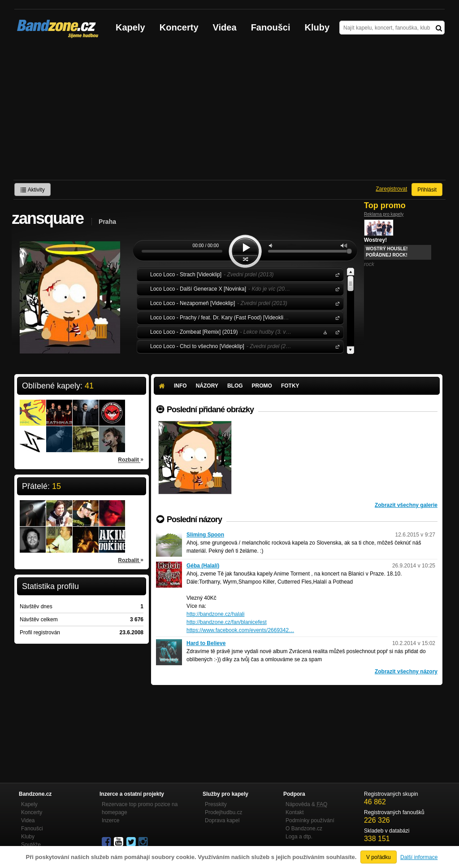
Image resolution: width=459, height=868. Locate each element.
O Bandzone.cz (304, 829)
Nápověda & (306, 804)
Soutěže (31, 845)
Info (180, 386)
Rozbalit (131, 459)
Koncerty (179, 27)
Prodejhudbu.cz (223, 812)
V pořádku (379, 857)
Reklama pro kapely (384, 214)
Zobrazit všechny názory (406, 672)
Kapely (130, 27)
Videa (225, 27)
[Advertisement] (229, 113)
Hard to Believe (206, 643)
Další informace (419, 857)
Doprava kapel (222, 820)
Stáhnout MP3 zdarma (324, 332)
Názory (207, 386)
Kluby (317, 27)
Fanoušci (271, 27)
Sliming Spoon (205, 535)
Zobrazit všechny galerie (406, 505)
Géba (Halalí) (203, 566)
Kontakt (295, 812)
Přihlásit (427, 190)
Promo (262, 386)
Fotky (290, 386)
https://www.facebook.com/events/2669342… (240, 630)
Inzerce (110, 820)
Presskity (216, 804)
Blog (235, 386)
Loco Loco (336, 274)
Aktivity (32, 190)
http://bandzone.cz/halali (215, 614)
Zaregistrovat (391, 189)
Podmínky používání (310, 820)
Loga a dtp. (299, 837)
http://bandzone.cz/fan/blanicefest (227, 622)
